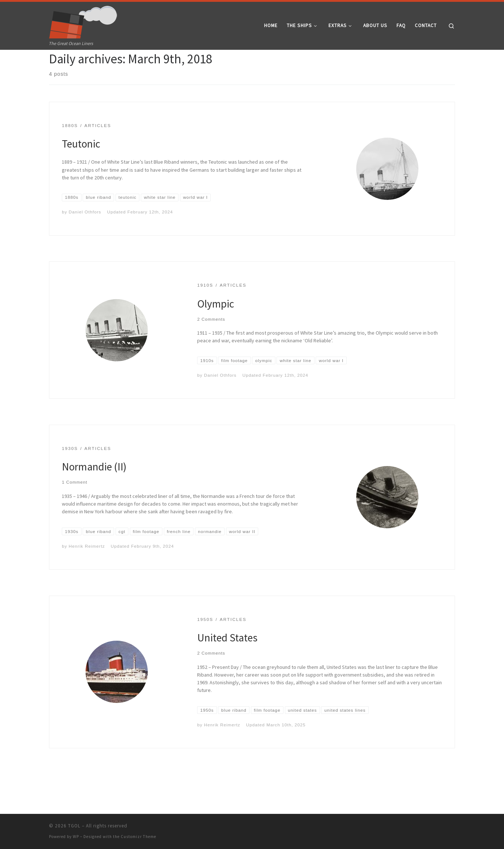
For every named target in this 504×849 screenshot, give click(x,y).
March (86, 64)
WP (76, 837)
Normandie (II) (94, 493)
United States (227, 664)
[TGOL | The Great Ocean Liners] (83, 21)
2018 (71, 64)
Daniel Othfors (85, 239)
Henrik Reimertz (87, 573)
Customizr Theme (138, 837)
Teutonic (81, 170)
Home (55, 64)
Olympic (216, 330)
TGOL (74, 826)
